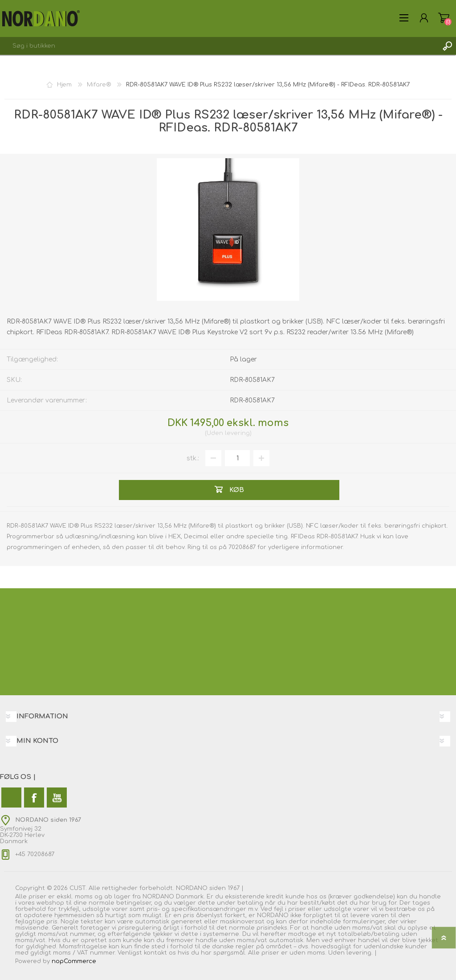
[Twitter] (11, 798)
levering (237, 433)
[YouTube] (57, 798)
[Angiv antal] (237, 458)
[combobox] (219, 46)
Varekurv (444, 18)
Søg (447, 46)
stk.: (193, 458)
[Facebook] (34, 798)
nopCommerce (74, 961)
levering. (360, 953)
